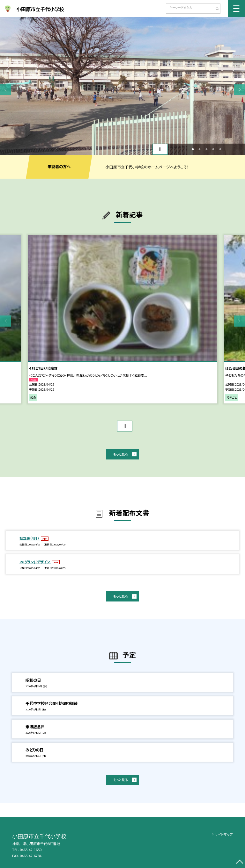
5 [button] (220, 149)
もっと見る (120, 454)
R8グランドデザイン (35, 562)
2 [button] (200, 149)
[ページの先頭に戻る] (239, 862)
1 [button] (193, 149)
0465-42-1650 (31, 850)
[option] (122, 86)
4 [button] (213, 149)
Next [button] (239, 90)
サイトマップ (224, 834)
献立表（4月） (30, 538)
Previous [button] (6, 90)
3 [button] (206, 149)
